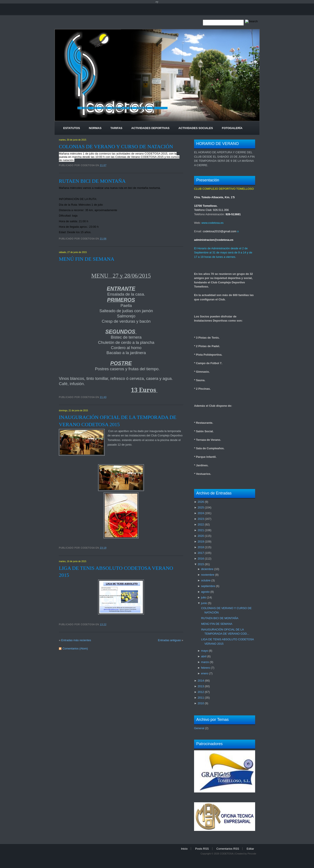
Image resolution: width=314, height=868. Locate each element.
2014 (201, 681)
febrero (206, 668)
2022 (201, 524)
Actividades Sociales (196, 128)
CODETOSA (226, 854)
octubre (206, 580)
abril (204, 656)
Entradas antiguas (169, 640)
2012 (201, 692)
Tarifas (116, 128)
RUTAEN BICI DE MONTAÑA (92, 181)
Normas (95, 128)
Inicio (184, 849)
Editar (250, 849)
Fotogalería (232, 128)
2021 (201, 530)
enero (205, 673)
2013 (201, 686)
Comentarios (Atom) (75, 648)
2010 (201, 703)
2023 (201, 519)
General (199, 728)
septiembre (208, 586)
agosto (205, 592)
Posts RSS (202, 849)
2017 (201, 553)
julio (204, 597)
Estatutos (72, 128)
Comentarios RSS (228, 849)
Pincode (252, 854)
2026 (201, 502)
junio (204, 603)
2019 (201, 542)
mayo (205, 651)
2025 (201, 507)
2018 (201, 547)
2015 (201, 564)
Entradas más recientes (76, 640)
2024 (201, 513)
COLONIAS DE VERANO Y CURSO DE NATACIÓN (116, 146)
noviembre (208, 575)
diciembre (207, 569)
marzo (205, 662)
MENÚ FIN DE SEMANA (87, 259)
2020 (201, 536)
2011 (201, 698)
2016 (201, 559)
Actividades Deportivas (150, 128)
